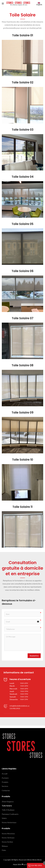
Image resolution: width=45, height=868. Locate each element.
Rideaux (5, 846)
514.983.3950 (15, 708)
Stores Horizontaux (9, 822)
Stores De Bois (7, 842)
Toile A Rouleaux (8, 810)
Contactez (6, 790)
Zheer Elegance (8, 802)
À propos (5, 778)
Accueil (5, 774)
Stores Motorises (8, 834)
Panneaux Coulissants (10, 814)
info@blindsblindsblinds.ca (19, 706)
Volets (4, 818)
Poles (4, 850)
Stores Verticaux (8, 838)
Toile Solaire (7, 806)
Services (5, 786)
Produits (5, 782)
